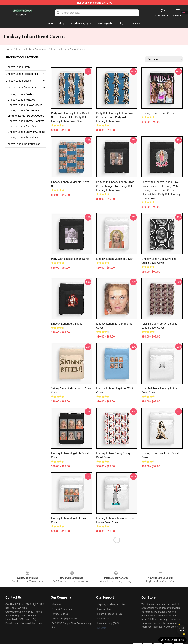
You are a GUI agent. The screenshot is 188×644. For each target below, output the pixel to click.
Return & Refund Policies (110, 614)
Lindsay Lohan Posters (21, 94)
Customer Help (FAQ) (108, 623)
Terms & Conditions (62, 609)
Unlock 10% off (182, 630)
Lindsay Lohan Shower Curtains (26, 132)
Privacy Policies (60, 614)
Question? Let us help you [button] (172, 640)
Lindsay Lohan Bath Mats (23, 126)
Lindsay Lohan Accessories (22, 74)
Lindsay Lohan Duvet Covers (68, 50)
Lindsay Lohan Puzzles (21, 100)
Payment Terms (105, 609)
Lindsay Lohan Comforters (23, 110)
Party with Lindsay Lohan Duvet (70, 259)
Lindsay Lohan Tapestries (23, 137)
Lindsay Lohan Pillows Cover (24, 105)
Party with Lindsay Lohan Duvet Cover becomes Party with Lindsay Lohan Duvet (115, 117)
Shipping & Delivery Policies (111, 604)
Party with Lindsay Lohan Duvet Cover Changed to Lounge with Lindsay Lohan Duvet (115, 186)
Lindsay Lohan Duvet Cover (158, 113)
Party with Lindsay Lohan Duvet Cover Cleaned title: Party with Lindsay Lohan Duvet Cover (70, 117)
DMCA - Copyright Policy (64, 619)
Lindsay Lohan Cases (18, 81)
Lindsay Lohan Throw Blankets (26, 121)
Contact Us (103, 619)
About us (56, 604)
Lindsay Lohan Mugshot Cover (114, 259)
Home (9, 50)
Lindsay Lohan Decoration (32, 50)
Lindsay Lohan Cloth (18, 67)
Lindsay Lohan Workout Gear (23, 144)
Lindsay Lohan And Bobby (67, 324)
